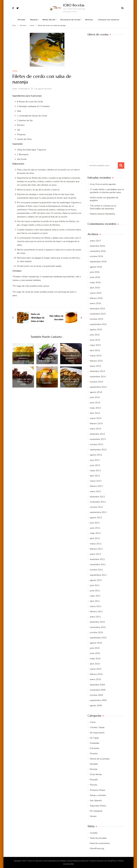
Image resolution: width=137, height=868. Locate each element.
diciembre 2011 (97, 559)
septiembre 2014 (98, 387)
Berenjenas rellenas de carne (47, 359)
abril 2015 (95, 350)
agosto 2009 (96, 705)
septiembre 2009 (98, 700)
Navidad (94, 764)
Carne (15, 71)
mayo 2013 (95, 471)
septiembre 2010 (98, 638)
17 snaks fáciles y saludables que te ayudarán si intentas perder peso (107, 191)
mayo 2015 (95, 345)
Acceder (94, 833)
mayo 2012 (95, 533)
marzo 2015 (96, 356)
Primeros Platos (98, 790)
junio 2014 (95, 403)
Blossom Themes (89, 861)
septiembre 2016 (98, 262)
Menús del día (49, 20)
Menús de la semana (100, 759)
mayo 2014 (95, 408)
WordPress (112, 861)
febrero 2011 (96, 612)
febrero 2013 (96, 486)
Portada (21, 20)
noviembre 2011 (98, 564)
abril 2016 (95, 288)
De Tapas (94, 738)
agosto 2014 (96, 392)
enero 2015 (95, 366)
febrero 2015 (96, 361)
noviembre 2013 (98, 439)
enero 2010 (95, 679)
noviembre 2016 (98, 251)
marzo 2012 (96, 544)
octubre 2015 (97, 319)
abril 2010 (95, 664)
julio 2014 (95, 397)
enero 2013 (95, 491)
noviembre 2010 (98, 627)
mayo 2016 (95, 282)
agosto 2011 (96, 580)
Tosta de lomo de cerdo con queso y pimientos (71, 382)
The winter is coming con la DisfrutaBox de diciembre (103, 207)
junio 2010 (95, 653)
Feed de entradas (98, 838)
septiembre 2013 (98, 450)
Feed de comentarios (100, 843)
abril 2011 (95, 601)
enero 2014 (95, 429)
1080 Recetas (74, 5)
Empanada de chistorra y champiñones (23, 358)
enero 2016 (95, 303)
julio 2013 (95, 460)
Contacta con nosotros (109, 20)
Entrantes (95, 748)
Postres (94, 785)
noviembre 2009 (98, 690)
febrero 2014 (96, 423)
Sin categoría (96, 811)
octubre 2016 (97, 256)
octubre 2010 (97, 632)
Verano (93, 816)
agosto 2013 (96, 455)
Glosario (94, 753)
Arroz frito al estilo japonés (103, 184)
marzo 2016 (96, 293)
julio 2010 (95, 648)
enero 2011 (95, 617)
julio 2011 (95, 585)
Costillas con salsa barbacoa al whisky (23, 382)
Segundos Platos (98, 806)
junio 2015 (95, 340)
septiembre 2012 (98, 512)
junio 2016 (95, 277)
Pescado (94, 780)
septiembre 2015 (98, 324)
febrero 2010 (96, 674)
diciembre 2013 (97, 434)
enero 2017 (95, 241)
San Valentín (96, 801)
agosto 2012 (96, 518)
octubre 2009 (97, 695)
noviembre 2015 (98, 314)
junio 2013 (95, 465)
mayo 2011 (95, 596)
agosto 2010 (96, 643)
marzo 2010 (96, 669)
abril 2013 (95, 476)
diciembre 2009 (97, 685)
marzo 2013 (96, 481)
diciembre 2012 (97, 497)
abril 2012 (95, 538)
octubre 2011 (97, 570)
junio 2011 (95, 591)
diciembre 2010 (97, 622)
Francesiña (47, 383)
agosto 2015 (96, 330)
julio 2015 (95, 335)
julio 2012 (95, 523)
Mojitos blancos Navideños (102, 214)
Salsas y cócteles (98, 795)
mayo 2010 (95, 659)
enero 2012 (95, 554)
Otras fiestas (96, 774)
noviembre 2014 (98, 377)
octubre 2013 (97, 444)
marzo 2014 (96, 418)
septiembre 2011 (98, 575)
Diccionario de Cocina (70, 20)
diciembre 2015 (97, 309)
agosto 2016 (96, 267)
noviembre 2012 (98, 502)
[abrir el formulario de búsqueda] (122, 8)
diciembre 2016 (97, 246)
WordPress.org (97, 848)
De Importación (97, 733)
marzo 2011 (96, 606)
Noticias (89, 20)
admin (15, 89)
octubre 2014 (97, 382)
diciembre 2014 (97, 371)
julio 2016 (95, 272)
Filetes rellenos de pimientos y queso (71, 358)
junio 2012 (95, 528)
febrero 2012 (96, 549)
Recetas (34, 20)
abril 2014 (95, 413)
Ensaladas (95, 743)
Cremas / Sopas (97, 727)
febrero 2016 (96, 298)
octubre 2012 (97, 507)
